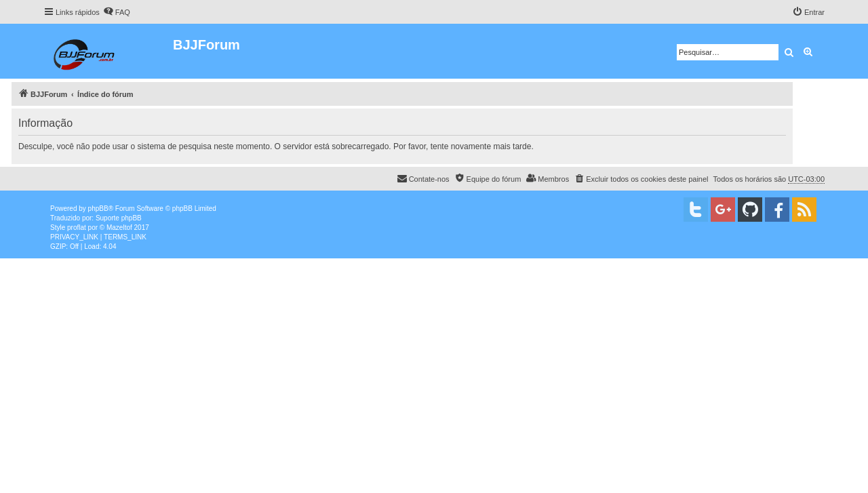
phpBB (98, 209)
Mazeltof (119, 228)
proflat (77, 228)
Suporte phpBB (119, 218)
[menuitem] (117, 12)
